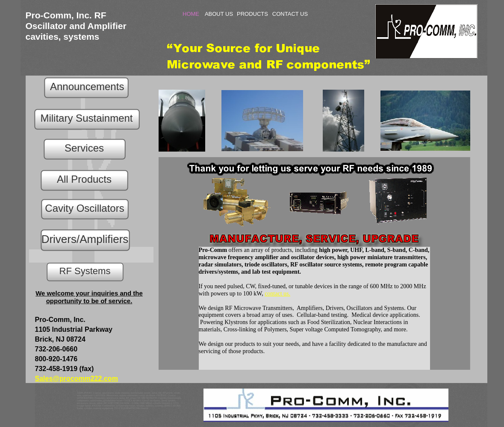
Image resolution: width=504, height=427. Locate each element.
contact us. (277, 294)
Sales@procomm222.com (77, 379)
